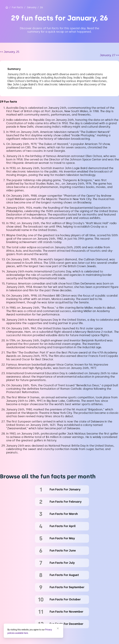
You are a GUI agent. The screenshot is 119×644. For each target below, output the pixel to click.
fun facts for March (64, 514)
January (32, 7)
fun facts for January (65, 489)
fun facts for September (67, 587)
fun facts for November (66, 612)
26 (41, 7)
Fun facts (17, 7)
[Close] (58, 628)
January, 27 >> (109, 55)
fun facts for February (66, 502)
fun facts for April (63, 526)
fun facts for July (62, 563)
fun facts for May (62, 538)
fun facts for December (66, 624)
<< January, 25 (10, 52)
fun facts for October (65, 599)
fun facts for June (63, 551)
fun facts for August (64, 575)
